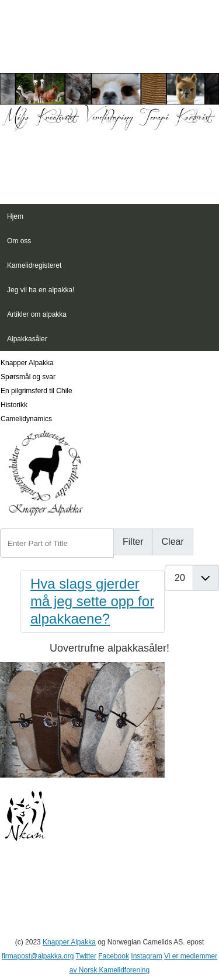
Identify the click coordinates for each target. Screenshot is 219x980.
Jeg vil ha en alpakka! (41, 290)
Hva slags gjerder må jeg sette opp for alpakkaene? (92, 601)
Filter (133, 542)
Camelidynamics (26, 419)
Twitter (86, 956)
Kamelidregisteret (34, 265)
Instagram (146, 956)
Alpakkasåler (27, 339)
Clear (173, 542)
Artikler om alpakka (37, 314)
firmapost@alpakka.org (38, 956)
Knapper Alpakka (27, 363)
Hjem (15, 216)
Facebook (114, 956)
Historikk (14, 405)
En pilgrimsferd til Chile (36, 391)
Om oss (19, 241)
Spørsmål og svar (28, 377)
